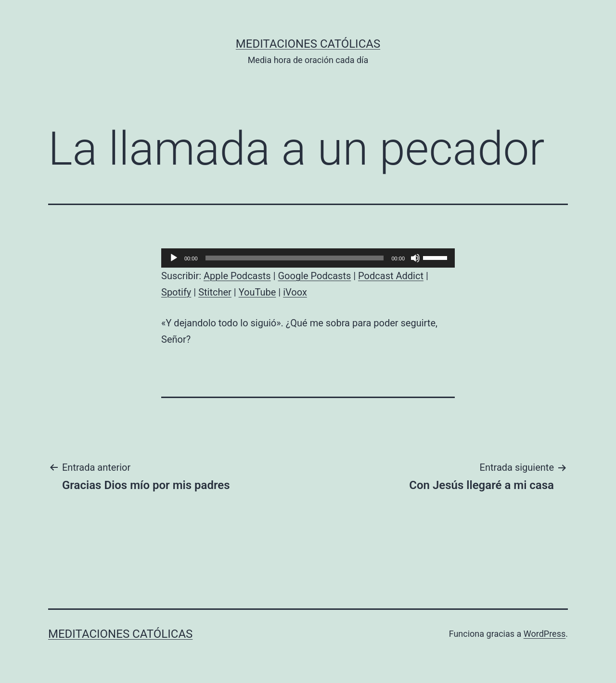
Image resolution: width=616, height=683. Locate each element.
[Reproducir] (174, 258)
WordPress (545, 634)
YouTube (257, 292)
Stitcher (215, 292)
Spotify (176, 292)
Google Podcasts (314, 276)
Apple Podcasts (237, 276)
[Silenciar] (415, 258)
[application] (308, 258)
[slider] (295, 258)
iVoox (295, 292)
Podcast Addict (391, 276)
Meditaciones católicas (308, 44)
